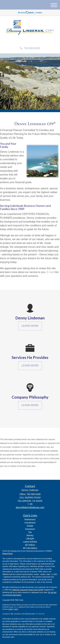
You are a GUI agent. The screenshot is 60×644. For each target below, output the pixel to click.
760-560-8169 (30, 48)
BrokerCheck (8, 553)
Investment (30, 523)
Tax (30, 532)
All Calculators (30, 548)
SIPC (16, 609)
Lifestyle (30, 539)
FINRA (11, 609)
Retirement (30, 519)
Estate (30, 526)
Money (30, 535)
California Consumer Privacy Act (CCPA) (28, 590)
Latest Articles (30, 542)
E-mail (50, 272)
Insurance (30, 529)
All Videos (30, 545)
